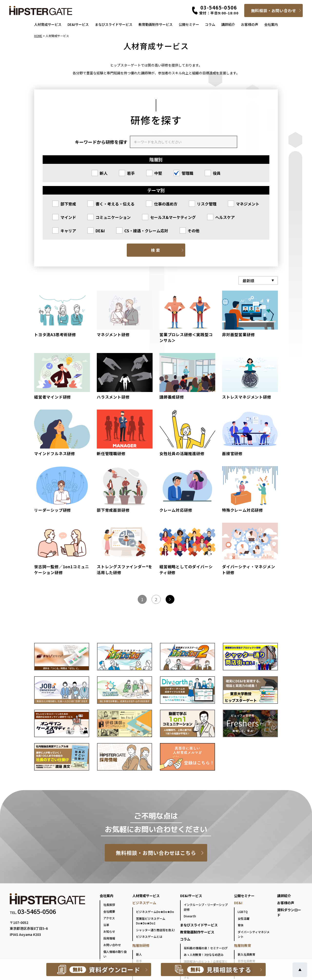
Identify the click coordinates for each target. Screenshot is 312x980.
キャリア (68, 231)
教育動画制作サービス (156, 24)
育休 (241, 925)
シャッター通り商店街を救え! (155, 930)
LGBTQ (243, 912)
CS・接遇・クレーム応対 (146, 231)
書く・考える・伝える (115, 204)
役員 (217, 173)
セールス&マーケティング (173, 217)
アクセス (109, 918)
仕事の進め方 (166, 204)
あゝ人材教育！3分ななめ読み (204, 955)
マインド (68, 217)
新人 (104, 173)
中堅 (158, 173)
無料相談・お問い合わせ (274, 10)
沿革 (106, 925)
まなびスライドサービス (114, 24)
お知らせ (109, 931)
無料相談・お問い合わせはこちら (156, 853)
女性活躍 (244, 918)
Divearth (190, 916)
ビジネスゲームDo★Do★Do (155, 912)
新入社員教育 (246, 954)
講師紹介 (228, 24)
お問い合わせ (112, 945)
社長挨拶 (109, 905)
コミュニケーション (113, 217)
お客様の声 (250, 24)
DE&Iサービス (78, 24)
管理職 (187, 173)
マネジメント (248, 204)
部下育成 (68, 204)
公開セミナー (189, 24)
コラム (210, 24)
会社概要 (109, 911)
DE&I (100, 231)
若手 (131, 173)
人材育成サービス (48, 24)
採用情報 (109, 938)
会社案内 (271, 24)
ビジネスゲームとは (149, 936)
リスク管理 (207, 204)
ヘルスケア (225, 217)
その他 (194, 231)
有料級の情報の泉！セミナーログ (206, 948)
